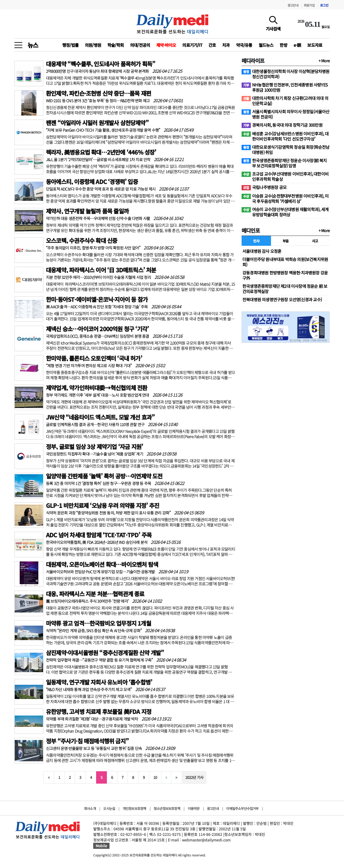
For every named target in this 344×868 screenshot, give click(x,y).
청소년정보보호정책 (167, 808)
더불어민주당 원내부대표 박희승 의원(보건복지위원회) (285, 262)
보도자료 (315, 45)
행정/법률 (70, 45)
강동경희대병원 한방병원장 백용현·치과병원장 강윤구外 (285, 275)
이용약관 (194, 808)
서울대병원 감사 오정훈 (262, 251)
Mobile (101, 846)
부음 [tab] (286, 241)
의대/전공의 (140, 45)
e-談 (297, 45)
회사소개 (90, 808)
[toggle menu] (18, 44)
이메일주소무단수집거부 (242, 808)
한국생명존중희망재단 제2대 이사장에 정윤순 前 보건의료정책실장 (285, 289)
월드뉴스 (266, 45)
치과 (226, 45)
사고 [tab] (315, 241)
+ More (324, 61)
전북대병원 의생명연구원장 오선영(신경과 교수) (282, 299)
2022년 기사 (194, 777)
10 (155, 777)
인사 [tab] (256, 241)
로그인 (324, 5)
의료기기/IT (192, 45)
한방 (283, 45)
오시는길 (109, 808)
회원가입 (309, 5)
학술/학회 (116, 45)
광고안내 (293, 5)
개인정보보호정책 (134, 808)
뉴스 (33, 45)
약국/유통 (244, 45)
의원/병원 (93, 45)
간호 (212, 45)
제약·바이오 (166, 45)
